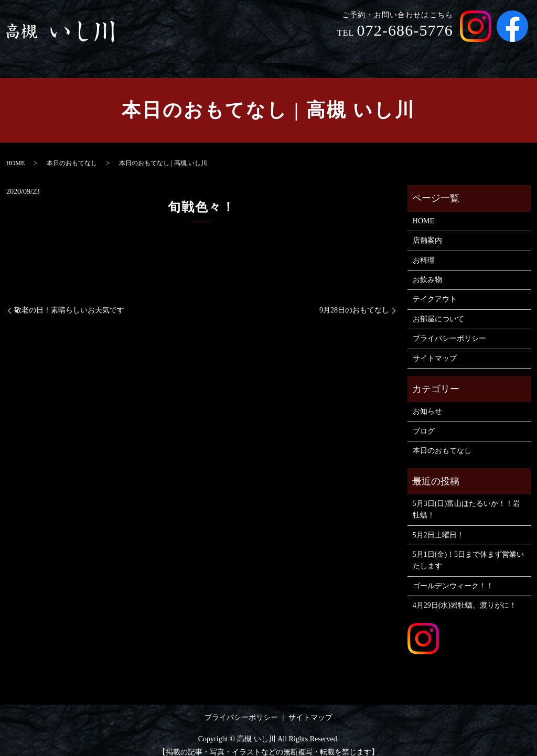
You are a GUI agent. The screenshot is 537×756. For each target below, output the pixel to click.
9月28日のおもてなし (354, 300)
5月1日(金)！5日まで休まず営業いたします (468, 550)
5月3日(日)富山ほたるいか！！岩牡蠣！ (466, 499)
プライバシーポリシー (449, 328)
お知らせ (427, 401)
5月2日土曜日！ (438, 525)
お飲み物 (375, 52)
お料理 (333, 52)
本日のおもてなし (72, 153)
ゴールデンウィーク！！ (453, 576)
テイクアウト (429, 52)
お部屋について (496, 52)
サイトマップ (435, 348)
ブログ (424, 421)
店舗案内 (290, 52)
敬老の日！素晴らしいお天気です (69, 300)
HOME (248, 52)
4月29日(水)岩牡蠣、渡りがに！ (465, 595)
